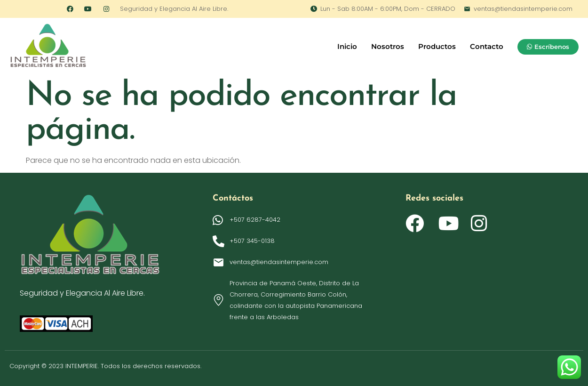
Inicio (347, 46)
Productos (437, 46)
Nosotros (388, 46)
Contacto (487, 46)
